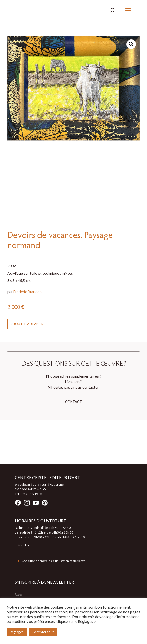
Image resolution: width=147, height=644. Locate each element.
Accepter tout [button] (43, 632)
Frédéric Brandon (28, 292)
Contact (73, 402)
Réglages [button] (17, 632)
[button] (131, 44)
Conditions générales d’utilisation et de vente (53, 561)
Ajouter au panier (27, 324)
